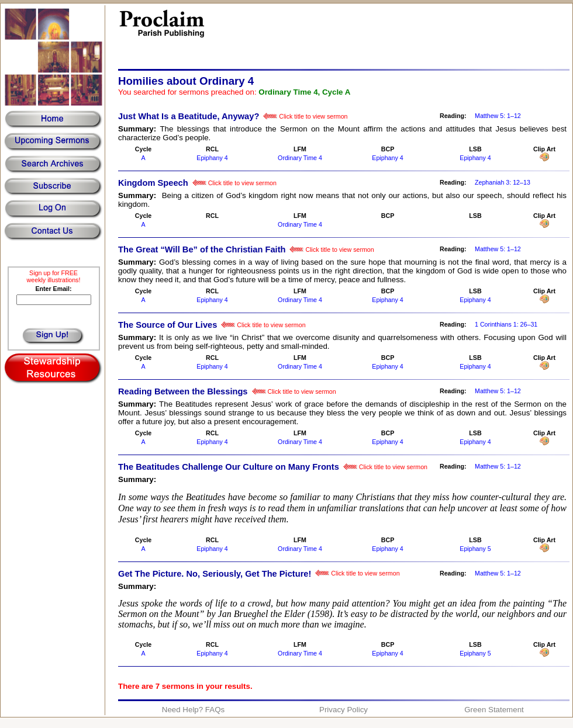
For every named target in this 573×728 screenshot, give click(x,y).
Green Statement (494, 710)
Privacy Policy (344, 710)
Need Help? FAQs (193, 710)
